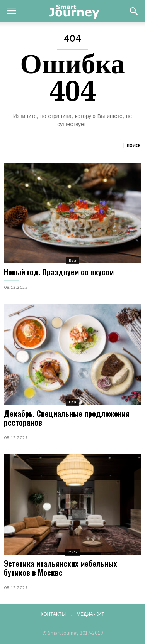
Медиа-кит (90, 614)
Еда (72, 260)
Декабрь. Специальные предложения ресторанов (67, 418)
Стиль (73, 552)
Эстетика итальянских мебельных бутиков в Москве (61, 568)
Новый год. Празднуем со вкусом (59, 272)
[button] (134, 11)
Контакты (53, 614)
